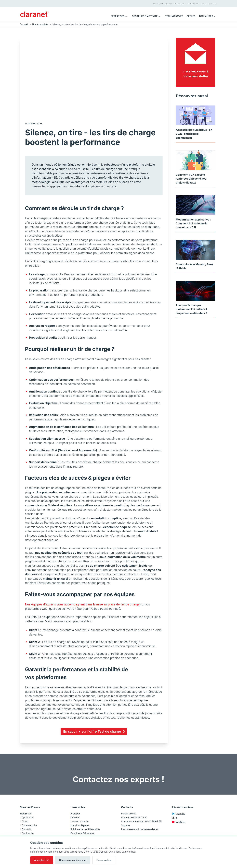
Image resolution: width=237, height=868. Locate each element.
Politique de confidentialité (85, 829)
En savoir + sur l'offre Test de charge (94, 731)
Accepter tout (42, 860)
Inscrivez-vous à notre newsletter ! (140, 829)
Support (126, 825)
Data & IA (27, 829)
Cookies (75, 817)
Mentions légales (80, 825)
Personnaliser (104, 860)
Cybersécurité (29, 825)
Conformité (28, 833)
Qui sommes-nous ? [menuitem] (175, 4)
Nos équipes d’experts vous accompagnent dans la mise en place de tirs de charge (82, 604)
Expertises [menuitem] (120, 16)
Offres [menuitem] (191, 16)
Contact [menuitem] (213, 4)
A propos (75, 814)
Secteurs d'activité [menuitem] (147, 16)
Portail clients (129, 814)
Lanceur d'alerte (79, 821)
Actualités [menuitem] (208, 16)
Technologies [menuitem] (174, 16)
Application (28, 817)
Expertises (26, 814)
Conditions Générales (82, 833)
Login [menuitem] (203, 4)
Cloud (25, 821)
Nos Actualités (40, 24)
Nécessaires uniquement (73, 860)
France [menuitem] (158, 4)
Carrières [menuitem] (193, 4)
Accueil (24, 24)
